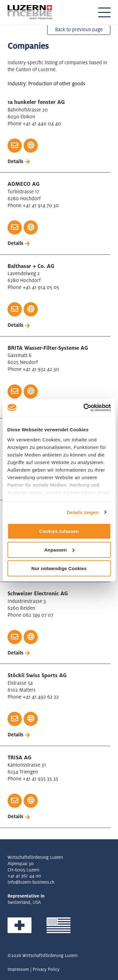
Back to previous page (79, 29)
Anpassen (59, 550)
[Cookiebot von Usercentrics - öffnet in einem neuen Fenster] (84, 407)
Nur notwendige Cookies (59, 568)
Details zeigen (83, 512)
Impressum (18, 969)
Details (15, 161)
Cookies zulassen (59, 531)
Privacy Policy (46, 969)
